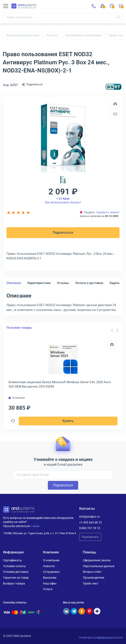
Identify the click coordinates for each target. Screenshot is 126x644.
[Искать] (118, 17)
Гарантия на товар (16, 578)
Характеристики (39, 283)
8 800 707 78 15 (90, 528)
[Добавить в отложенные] (115, 114)
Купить (68, 421)
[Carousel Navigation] (115, 330)
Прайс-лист (91, 583)
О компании (51, 560)
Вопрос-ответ (92, 572)
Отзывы (63, 283)
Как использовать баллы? (63, 200)
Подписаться (63, 233)
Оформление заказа (97, 560)
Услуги (48, 589)
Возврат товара (14, 583)
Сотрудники (51, 572)
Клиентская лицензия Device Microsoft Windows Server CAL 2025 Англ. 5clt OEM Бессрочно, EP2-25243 (60, 384)
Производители (94, 578)
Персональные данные (99, 566)
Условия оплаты (14, 566)
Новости (49, 566)
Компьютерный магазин (23, 35)
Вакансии (50, 578)
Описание (14, 283)
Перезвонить (90, 537)
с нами (35, 526)
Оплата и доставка (89, 283)
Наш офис (50, 583)
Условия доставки (16, 572)
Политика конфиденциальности (101, 638)
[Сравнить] (112, 344)
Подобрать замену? (108, 212)
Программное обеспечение (83, 35)
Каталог (52, 35)
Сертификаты (12, 560)
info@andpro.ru (90, 517)
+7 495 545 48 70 (90, 522)
